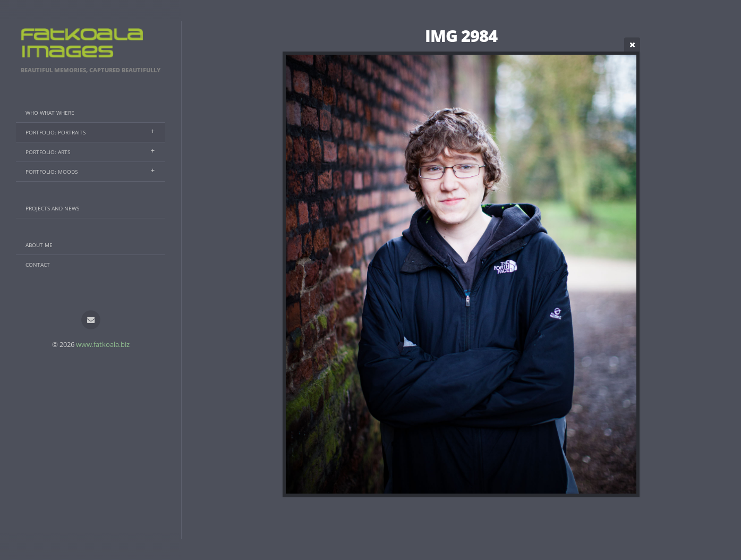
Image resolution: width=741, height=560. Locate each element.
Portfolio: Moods (52, 172)
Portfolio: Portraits (56, 132)
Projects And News (52, 208)
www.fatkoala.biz (103, 344)
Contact (38, 265)
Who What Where (50, 113)
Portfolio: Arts (48, 152)
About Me (39, 245)
